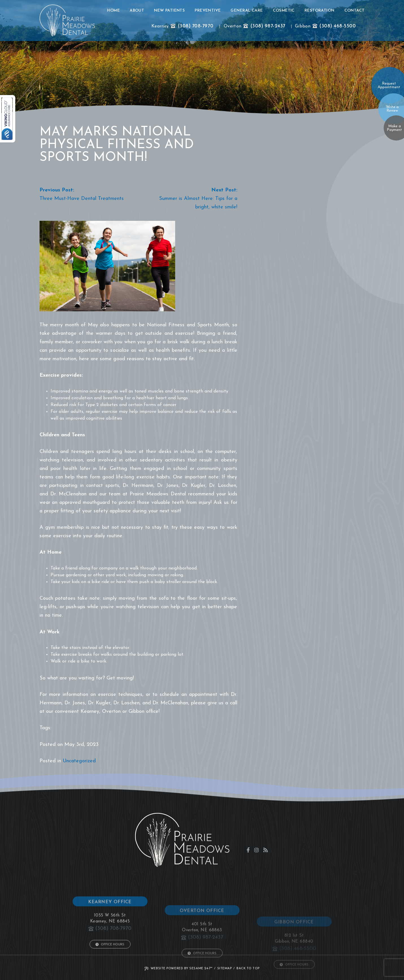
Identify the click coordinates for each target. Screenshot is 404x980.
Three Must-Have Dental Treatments (82, 199)
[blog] (266, 850)
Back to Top (248, 969)
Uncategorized (79, 761)
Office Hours (110, 975)
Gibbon (303, 26)
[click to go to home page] (67, 20)
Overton (233, 26)
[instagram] (257, 850)
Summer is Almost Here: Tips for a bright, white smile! (198, 203)
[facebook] (248, 850)
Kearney (160, 26)
